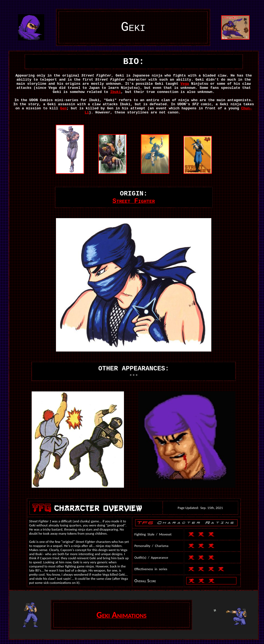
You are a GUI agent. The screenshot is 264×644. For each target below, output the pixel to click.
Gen (63, 108)
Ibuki (116, 92)
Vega (185, 84)
